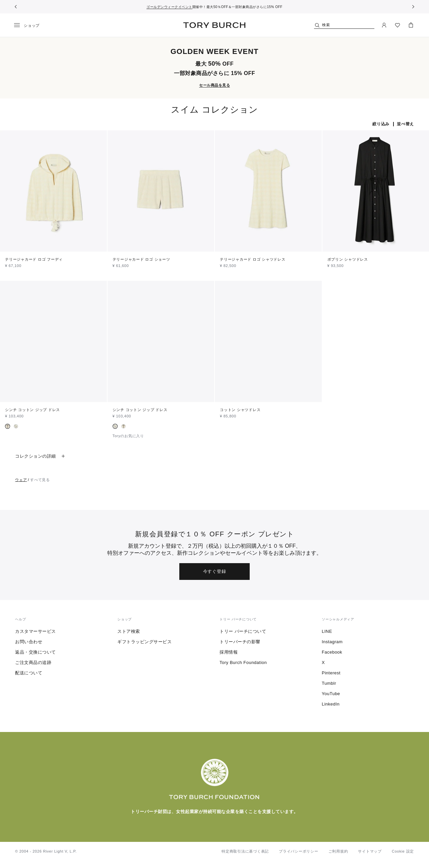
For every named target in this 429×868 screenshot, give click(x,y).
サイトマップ (370, 851)
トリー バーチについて (243, 631)
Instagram (332, 642)
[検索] (344, 25)
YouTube (331, 694)
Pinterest (331, 673)
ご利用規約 (338, 851)
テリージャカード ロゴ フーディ (34, 259)
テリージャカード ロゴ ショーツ (141, 259)
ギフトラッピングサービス (144, 642)
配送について (29, 673)
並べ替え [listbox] (405, 124)
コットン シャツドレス (240, 410)
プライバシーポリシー (299, 851)
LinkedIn (331, 704)
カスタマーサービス (36, 631)
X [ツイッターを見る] (323, 662)
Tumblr (329, 683)
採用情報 (229, 652)
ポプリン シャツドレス (348, 259)
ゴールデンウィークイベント (169, 7)
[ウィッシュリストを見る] (397, 25)
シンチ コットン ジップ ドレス (33, 410)
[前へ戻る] (16, 7)
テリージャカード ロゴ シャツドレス (253, 259)
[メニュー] (29, 25)
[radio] (8, 426)
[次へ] (413, 7)
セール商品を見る (214, 85)
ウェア (21, 480)
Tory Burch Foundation (243, 662)
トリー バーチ (214, 25)
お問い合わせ (29, 642)
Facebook (332, 652)
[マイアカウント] (384, 25)
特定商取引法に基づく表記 (245, 851)
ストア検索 (129, 631)
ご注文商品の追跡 (33, 662)
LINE (327, 631)
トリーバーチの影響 (240, 642)
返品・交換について (36, 652)
